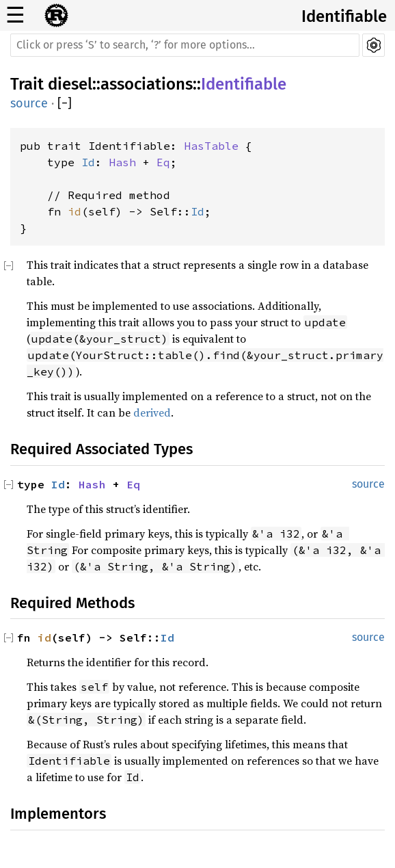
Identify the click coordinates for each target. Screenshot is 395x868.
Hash (122, 162)
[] (65, 104)
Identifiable (344, 16)
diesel (70, 84)
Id (88, 162)
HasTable (211, 146)
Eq (163, 162)
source (29, 103)
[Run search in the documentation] (185, 45)
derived (152, 412)
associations (147, 84)
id (74, 211)
